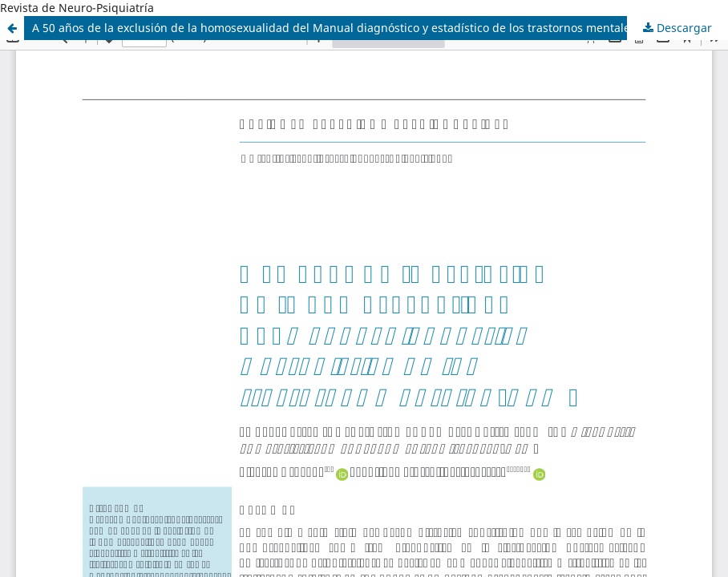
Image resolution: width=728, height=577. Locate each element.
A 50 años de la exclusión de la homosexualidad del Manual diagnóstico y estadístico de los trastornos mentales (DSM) (352, 28)
